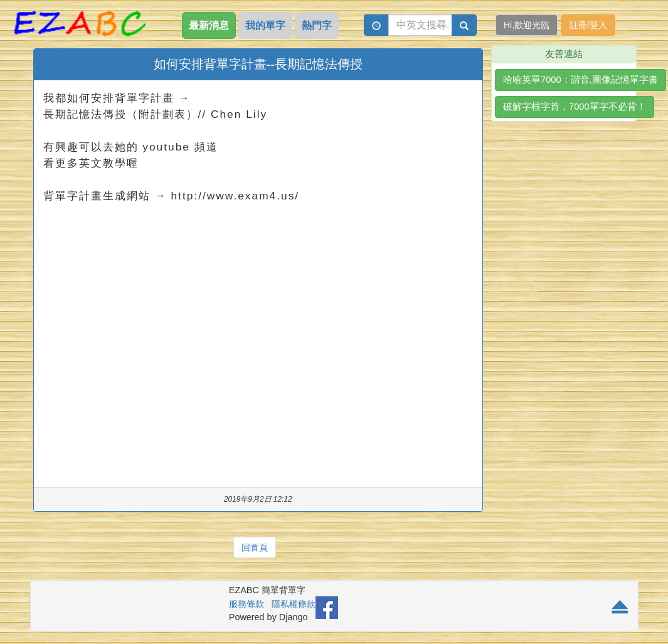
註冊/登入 (588, 25)
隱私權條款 (294, 604)
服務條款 (247, 604)
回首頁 (255, 547)
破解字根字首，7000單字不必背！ (575, 107)
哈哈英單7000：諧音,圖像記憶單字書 (581, 80)
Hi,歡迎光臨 (527, 25)
